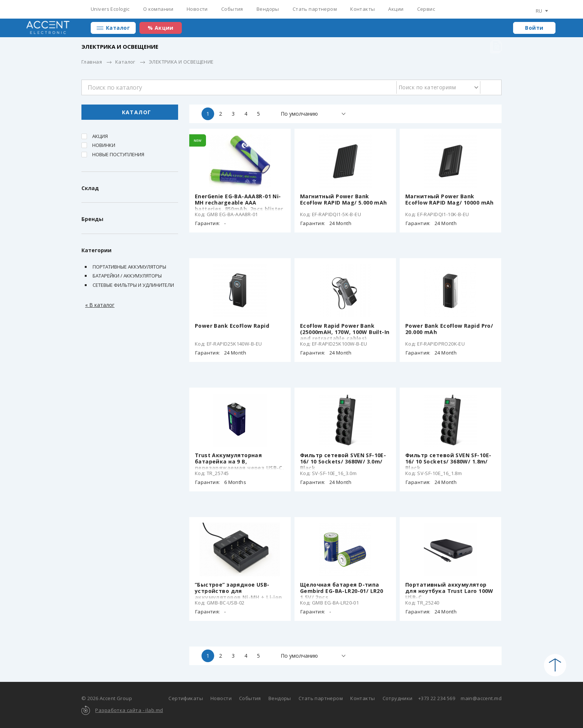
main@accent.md (481, 698)
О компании (158, 9)
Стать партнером (315, 9)
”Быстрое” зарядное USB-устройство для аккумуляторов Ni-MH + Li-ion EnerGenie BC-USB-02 (239, 594)
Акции (396, 9)
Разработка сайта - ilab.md (129, 710)
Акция (100, 136)
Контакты (363, 9)
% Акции (161, 28)
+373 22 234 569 (437, 698)
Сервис (426, 9)
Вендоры (268, 9)
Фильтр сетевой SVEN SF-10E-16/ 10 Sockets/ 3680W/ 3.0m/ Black (343, 461)
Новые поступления (118, 154)
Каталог (118, 28)
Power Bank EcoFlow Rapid (232, 326)
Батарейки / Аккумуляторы (127, 276)
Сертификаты (186, 698)
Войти (534, 28)
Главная (92, 62)
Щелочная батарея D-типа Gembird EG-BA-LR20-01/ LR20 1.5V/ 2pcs (342, 591)
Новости (197, 9)
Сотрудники (398, 698)
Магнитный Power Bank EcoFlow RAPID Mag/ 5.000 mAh (344, 199)
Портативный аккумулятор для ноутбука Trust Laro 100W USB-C (449, 591)
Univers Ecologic (110, 9)
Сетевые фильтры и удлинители (133, 285)
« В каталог (100, 305)
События (232, 9)
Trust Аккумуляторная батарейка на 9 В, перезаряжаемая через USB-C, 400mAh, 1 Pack (239, 465)
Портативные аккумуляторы (129, 267)
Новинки (104, 145)
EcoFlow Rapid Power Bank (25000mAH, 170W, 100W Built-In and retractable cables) (345, 332)
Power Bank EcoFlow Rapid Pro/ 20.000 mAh (449, 329)
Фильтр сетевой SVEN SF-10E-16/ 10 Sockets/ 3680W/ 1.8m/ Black (448, 461)
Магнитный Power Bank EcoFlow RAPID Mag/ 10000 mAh (450, 199)
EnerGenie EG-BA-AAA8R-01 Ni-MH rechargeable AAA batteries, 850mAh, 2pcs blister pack (239, 206)
